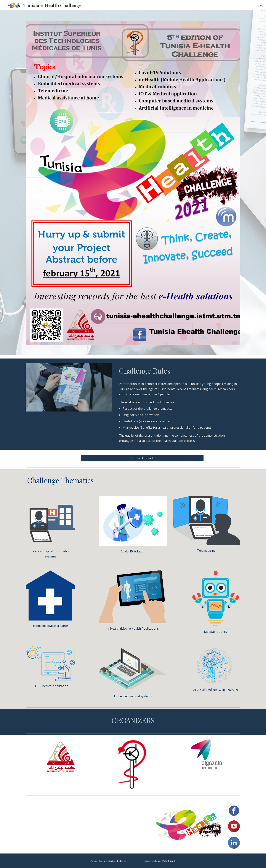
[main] (179, 371)
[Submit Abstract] (142, 458)
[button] (262, 5)
